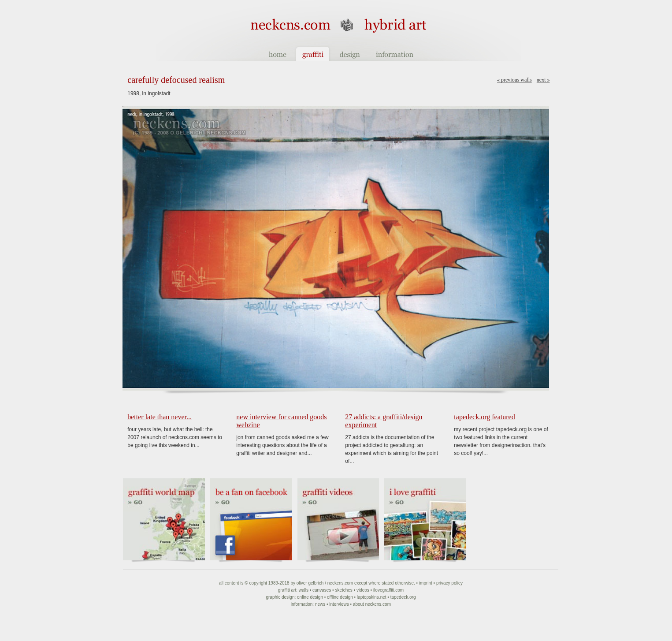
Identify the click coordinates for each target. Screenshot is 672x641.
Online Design (310, 597)
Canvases (322, 590)
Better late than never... (160, 417)
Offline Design (340, 597)
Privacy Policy (449, 583)
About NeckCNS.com (372, 604)
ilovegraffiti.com (388, 590)
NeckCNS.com (340, 583)
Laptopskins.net (372, 597)
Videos (363, 590)
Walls (304, 590)
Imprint (426, 583)
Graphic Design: (281, 597)
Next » (543, 80)
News (320, 604)
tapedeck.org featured (484, 417)
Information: (302, 604)
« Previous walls (514, 80)
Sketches (343, 590)
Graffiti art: (288, 590)
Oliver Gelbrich (310, 583)
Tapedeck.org (403, 597)
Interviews (339, 604)
